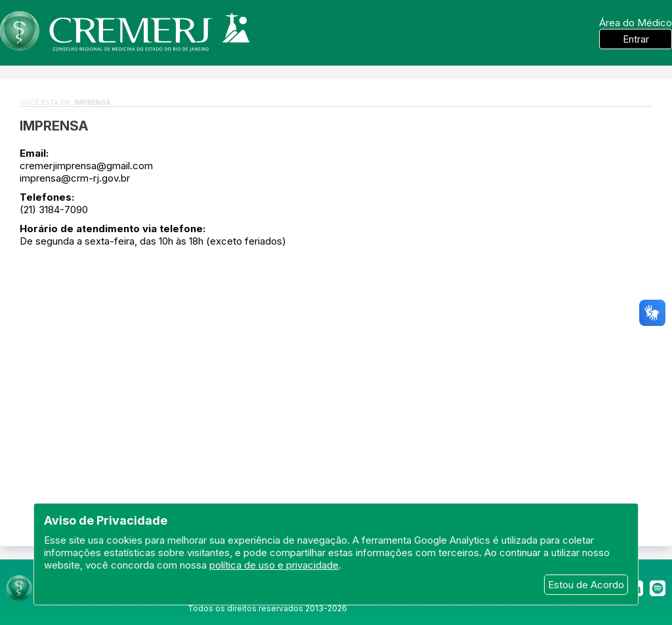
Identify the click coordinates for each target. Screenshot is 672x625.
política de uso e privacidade (274, 565)
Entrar (636, 39)
